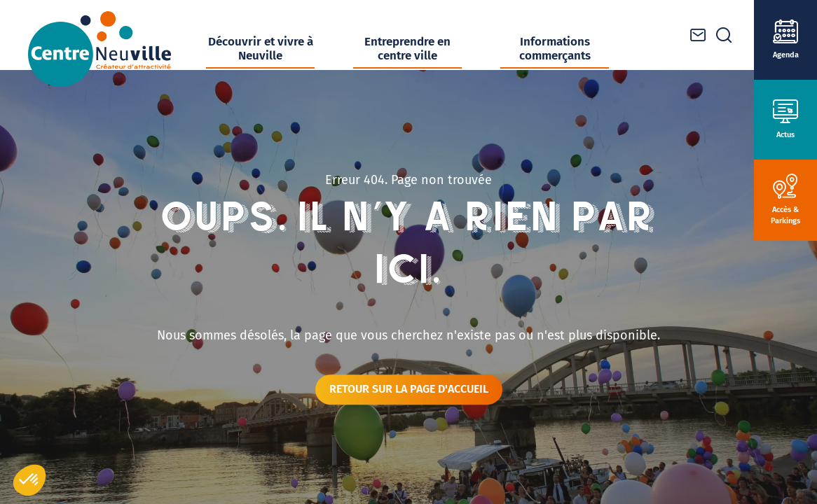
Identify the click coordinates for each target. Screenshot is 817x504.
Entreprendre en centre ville (407, 49)
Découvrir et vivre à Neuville (261, 49)
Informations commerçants (555, 49)
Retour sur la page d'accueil (409, 389)
